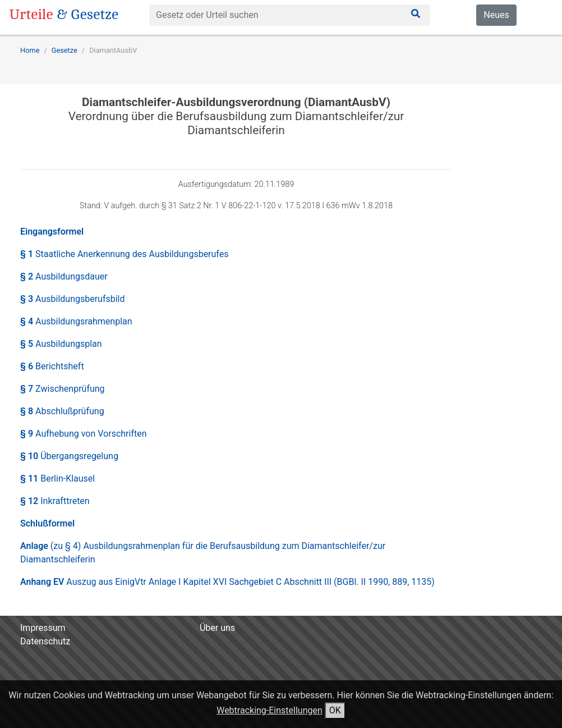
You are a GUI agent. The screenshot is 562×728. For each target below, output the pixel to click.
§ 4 (76, 321)
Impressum (43, 628)
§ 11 (57, 479)
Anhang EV (227, 582)
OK (335, 710)
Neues (496, 15)
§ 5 (61, 344)
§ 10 (69, 456)
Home (30, 50)
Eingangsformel (52, 232)
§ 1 (124, 254)
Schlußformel (47, 523)
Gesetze (65, 50)
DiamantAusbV (113, 50)
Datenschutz (45, 641)
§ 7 (63, 389)
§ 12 (55, 501)
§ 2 (64, 276)
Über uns (217, 628)
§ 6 (52, 366)
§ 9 (84, 434)
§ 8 (62, 411)
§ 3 (73, 299)
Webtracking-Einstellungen (270, 710)
